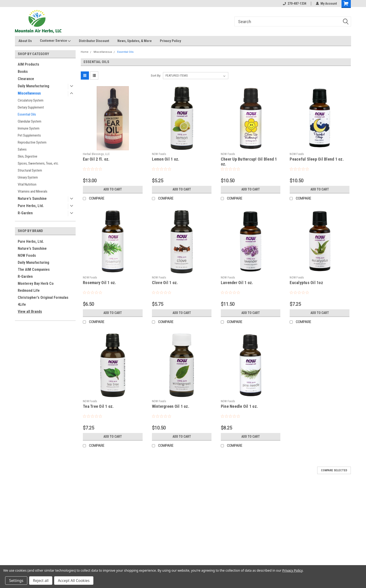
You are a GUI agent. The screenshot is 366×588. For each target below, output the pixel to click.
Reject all (41, 581)
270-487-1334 (295, 4)
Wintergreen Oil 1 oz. (171, 406)
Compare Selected (334, 470)
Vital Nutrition (27, 184)
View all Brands (30, 312)
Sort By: (156, 76)
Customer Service (55, 41)
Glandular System (30, 121)
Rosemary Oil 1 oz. (100, 283)
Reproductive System (32, 142)
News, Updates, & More (135, 41)
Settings (16, 581)
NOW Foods (27, 255)
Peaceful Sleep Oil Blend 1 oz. (317, 159)
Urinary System (28, 177)
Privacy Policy (171, 41)
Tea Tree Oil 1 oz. (98, 406)
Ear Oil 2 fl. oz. (96, 159)
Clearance (26, 79)
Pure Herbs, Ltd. (31, 206)
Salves (22, 149)
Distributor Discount (94, 41)
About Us (25, 41)
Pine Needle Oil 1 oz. (239, 406)
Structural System (30, 170)
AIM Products (28, 64)
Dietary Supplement (31, 107)
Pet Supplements (29, 135)
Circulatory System (31, 100)
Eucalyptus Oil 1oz (306, 283)
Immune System (29, 128)
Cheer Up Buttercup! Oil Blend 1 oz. (249, 162)
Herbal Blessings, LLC (96, 154)
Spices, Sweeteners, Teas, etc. (38, 163)
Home (85, 52)
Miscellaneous (29, 93)
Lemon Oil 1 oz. (166, 159)
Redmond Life (29, 290)
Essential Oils (27, 114)
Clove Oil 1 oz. (165, 283)
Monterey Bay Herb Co (36, 283)
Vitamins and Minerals (33, 191)
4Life (22, 305)
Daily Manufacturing (33, 86)
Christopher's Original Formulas (43, 298)
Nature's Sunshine (32, 199)
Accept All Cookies (74, 581)
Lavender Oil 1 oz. (237, 283)
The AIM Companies (34, 269)
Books (23, 72)
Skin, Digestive (28, 156)
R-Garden (25, 213)
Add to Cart (113, 189)
